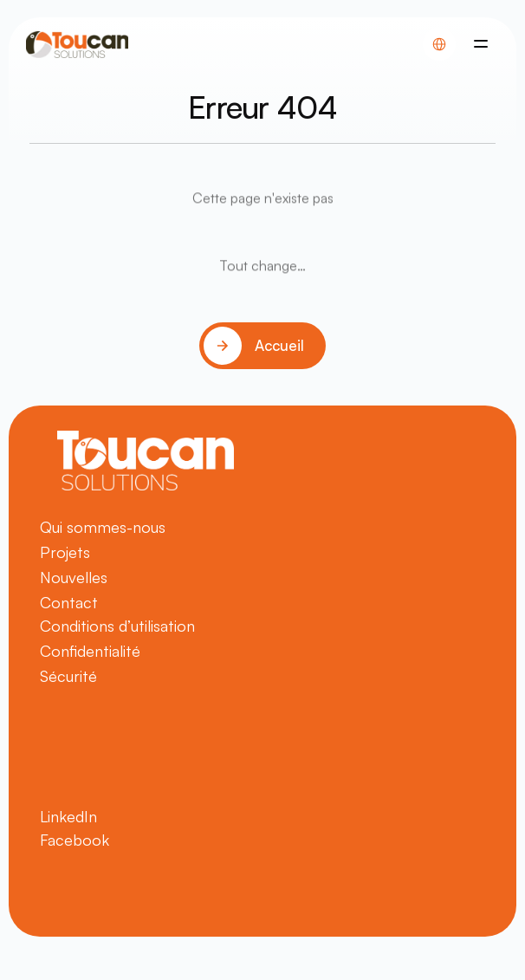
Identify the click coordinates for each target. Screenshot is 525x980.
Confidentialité (90, 651)
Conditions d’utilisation (117, 626)
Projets (65, 552)
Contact (69, 602)
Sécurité (68, 676)
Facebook (75, 840)
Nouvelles (74, 577)
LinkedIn (68, 816)
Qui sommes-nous (103, 527)
